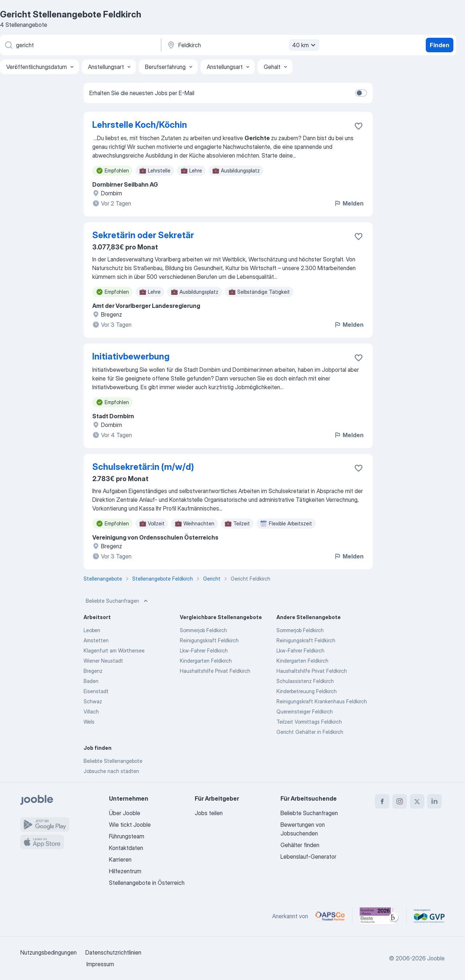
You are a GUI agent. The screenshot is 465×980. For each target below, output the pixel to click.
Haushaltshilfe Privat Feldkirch (215, 671)
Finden (440, 45)
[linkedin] (434, 801)
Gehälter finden (300, 845)
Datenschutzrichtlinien (113, 952)
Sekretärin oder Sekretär (143, 235)
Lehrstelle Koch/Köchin (140, 125)
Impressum (100, 964)
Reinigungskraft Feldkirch (209, 640)
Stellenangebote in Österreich (147, 883)
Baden (91, 681)
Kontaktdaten (126, 848)
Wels (89, 722)
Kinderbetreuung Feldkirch (307, 691)
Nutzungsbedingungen (48, 952)
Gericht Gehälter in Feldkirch (310, 732)
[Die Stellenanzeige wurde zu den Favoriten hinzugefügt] (359, 126)
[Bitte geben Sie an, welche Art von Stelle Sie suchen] (80, 45)
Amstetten (96, 640)
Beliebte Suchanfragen (118, 601)
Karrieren (120, 859)
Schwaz (93, 701)
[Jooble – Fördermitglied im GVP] (429, 916)
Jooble (436, 958)
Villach (91, 711)
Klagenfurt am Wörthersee (114, 650)
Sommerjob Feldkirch (203, 630)
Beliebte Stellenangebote (113, 761)
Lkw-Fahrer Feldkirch (204, 650)
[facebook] (382, 801)
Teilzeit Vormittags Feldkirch (309, 722)
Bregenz (93, 671)
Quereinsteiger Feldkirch (305, 711)
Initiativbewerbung (131, 356)
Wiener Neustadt (103, 661)
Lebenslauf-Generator (308, 857)
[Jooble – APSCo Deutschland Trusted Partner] (330, 916)
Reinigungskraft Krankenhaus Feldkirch (322, 701)
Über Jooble (125, 813)
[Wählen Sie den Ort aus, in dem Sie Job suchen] (242, 45)
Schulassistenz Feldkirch (305, 681)
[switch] (361, 93)
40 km (305, 45)
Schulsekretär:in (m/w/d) (143, 467)
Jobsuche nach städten (111, 771)
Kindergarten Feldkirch (206, 661)
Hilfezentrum (125, 871)
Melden (349, 203)
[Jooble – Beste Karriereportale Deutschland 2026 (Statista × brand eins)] (379, 916)
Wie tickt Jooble (130, 825)
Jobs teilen (209, 813)
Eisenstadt (96, 691)
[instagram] (400, 801)
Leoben (92, 630)
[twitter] (417, 801)
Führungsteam (127, 836)
